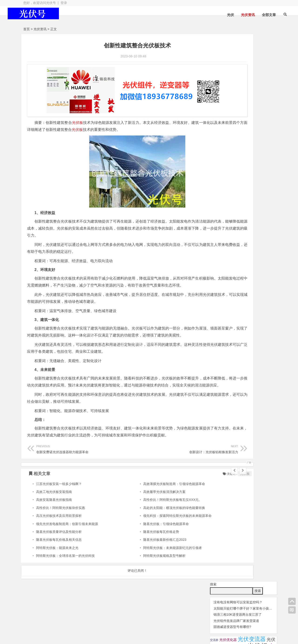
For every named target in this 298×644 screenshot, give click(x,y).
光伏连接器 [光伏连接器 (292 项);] (244, 106)
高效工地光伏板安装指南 (54, 515)
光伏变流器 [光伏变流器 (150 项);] (252, 92)
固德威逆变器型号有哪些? (232, 79)
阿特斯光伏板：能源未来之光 (57, 571)
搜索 (213, 37)
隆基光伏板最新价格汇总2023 (143, 563)
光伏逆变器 (44, 622)
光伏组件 (154, 622)
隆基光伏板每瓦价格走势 (139, 555)
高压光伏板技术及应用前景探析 (59, 539)
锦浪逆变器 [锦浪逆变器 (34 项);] (257, 126)
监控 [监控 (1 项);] (243, 126)
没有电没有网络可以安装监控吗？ (238, 55)
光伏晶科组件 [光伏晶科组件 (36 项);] (233, 99)
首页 (27, 29)
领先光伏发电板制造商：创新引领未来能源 (67, 547)
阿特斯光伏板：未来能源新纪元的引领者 (150, 571)
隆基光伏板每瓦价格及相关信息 (59, 563)
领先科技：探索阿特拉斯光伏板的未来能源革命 (155, 539)
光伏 (217, 15)
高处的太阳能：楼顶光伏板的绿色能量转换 (152, 531)
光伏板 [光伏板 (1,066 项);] (257, 99)
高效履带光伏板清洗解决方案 (142, 515)
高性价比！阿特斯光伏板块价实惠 (61, 531)
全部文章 (255, 15)
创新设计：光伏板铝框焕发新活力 (153, 472)
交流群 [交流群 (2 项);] (214, 92)
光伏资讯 (234, 15)
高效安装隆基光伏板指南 (54, 523)
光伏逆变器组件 (251, 621)
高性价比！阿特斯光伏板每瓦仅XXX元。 (150, 523)
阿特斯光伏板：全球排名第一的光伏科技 (65, 579)
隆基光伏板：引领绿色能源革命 (144, 547)
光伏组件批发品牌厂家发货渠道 (236, 73)
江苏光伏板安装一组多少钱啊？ (59, 507)
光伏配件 (116, 622)
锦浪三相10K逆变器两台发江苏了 (238, 67)
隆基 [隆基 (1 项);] (231, 133)
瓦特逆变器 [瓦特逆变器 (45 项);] (228, 126)
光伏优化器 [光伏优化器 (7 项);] (228, 92)
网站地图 (111, 630)
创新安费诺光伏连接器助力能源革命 (75, 472)
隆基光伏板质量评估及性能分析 (59, 555)
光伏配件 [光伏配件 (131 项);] (240, 113)
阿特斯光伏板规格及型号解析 (142, 579)
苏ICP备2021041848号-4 (142, 630)
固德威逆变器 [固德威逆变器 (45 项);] (258, 119)
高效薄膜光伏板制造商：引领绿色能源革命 (152, 507)
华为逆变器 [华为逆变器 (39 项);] (231, 119)
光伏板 (78, 118)
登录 (64, 3)
